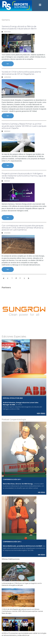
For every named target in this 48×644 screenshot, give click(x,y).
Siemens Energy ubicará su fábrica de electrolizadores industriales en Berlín (19, 28)
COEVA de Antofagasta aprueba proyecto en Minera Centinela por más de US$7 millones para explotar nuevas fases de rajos (22, 611)
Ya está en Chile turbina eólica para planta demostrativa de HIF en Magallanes (21, 73)
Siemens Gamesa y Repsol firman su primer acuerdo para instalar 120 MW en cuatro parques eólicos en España (24, 126)
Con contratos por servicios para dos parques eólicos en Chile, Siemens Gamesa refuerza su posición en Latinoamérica (23, 228)
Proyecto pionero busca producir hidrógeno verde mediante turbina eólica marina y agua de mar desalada (24, 176)
